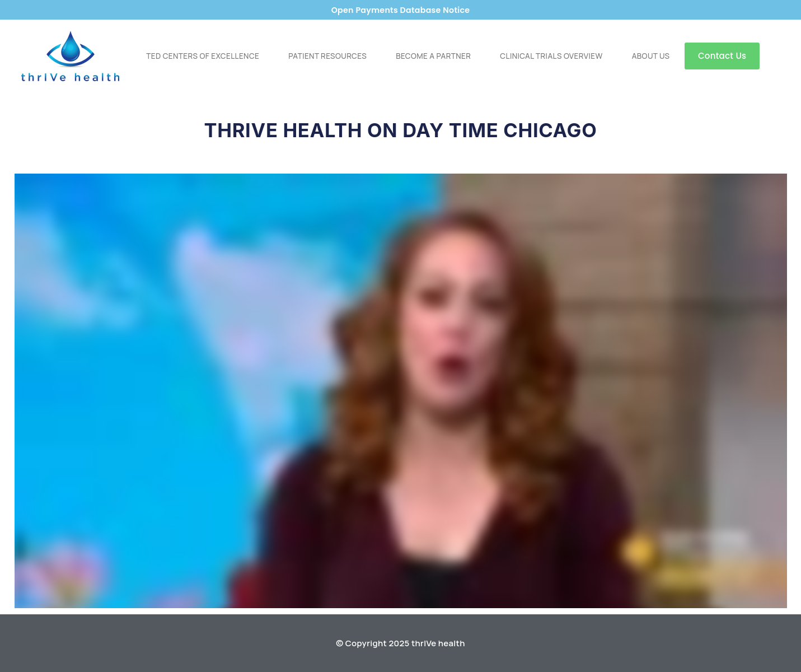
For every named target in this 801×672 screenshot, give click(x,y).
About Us (651, 56)
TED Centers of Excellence (203, 56)
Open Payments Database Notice (400, 10)
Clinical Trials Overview (551, 56)
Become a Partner (433, 56)
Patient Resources (327, 56)
